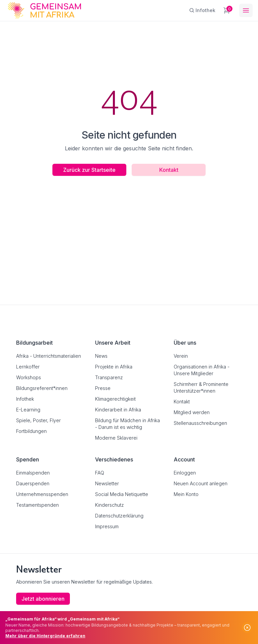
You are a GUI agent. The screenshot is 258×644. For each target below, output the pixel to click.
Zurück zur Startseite (89, 170)
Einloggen (185, 473)
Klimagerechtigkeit (115, 399)
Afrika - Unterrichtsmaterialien (49, 356)
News (101, 356)
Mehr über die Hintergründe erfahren (45, 636)
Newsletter (107, 483)
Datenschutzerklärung (119, 516)
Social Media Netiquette (122, 494)
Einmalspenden (33, 473)
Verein (181, 356)
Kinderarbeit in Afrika (118, 410)
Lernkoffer (28, 367)
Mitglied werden (192, 412)
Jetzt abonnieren (43, 599)
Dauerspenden (33, 483)
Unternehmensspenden (42, 494)
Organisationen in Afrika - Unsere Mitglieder (202, 370)
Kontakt (169, 170)
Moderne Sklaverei (116, 438)
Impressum (107, 526)
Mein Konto (186, 494)
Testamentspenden (37, 505)
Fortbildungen (31, 431)
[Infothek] (202, 10)
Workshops (29, 377)
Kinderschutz (110, 505)
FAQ (100, 473)
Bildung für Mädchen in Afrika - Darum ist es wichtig (127, 424)
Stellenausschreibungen (200, 423)
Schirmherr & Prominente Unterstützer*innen (201, 387)
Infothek (25, 399)
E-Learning (28, 410)
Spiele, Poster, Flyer (38, 420)
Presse (103, 388)
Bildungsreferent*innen (42, 388)
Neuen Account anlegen (201, 483)
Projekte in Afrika (114, 367)
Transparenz (109, 377)
